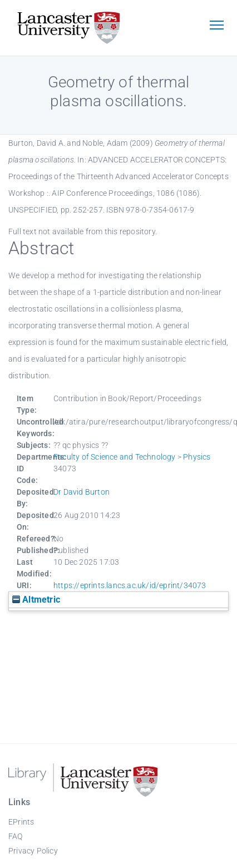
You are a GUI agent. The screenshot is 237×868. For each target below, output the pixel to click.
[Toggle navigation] (216, 26)
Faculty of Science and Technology (115, 457)
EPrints (21, 822)
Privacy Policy (33, 851)
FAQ (16, 836)
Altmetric (36, 600)
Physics (197, 457)
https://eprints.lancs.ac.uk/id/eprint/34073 (130, 585)
